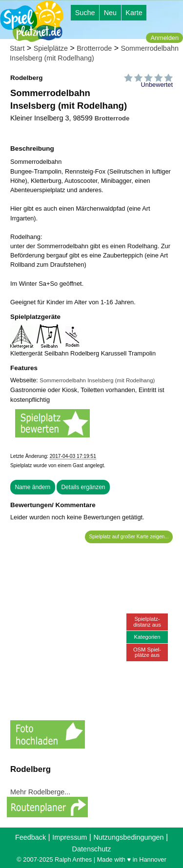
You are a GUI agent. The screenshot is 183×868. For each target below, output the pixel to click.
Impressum (70, 837)
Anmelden (164, 38)
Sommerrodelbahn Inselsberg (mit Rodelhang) (97, 380)
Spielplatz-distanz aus (147, 621)
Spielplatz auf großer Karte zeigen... (129, 537)
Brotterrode (94, 48)
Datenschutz (92, 849)
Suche (85, 13)
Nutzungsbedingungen (128, 837)
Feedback (30, 837)
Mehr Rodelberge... (40, 792)
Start (17, 48)
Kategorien (147, 637)
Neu (110, 13)
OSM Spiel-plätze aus (147, 652)
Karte (134, 13)
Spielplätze (51, 48)
